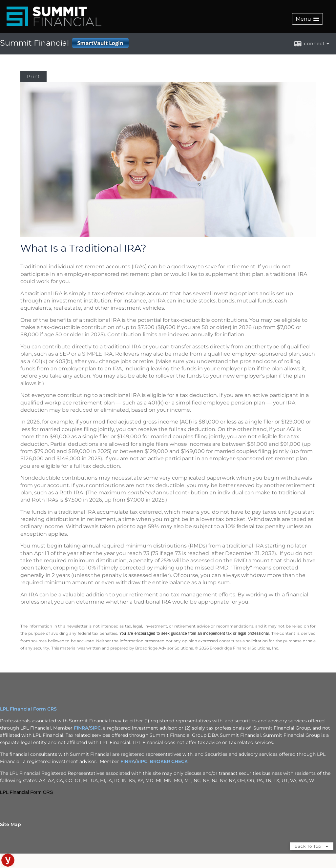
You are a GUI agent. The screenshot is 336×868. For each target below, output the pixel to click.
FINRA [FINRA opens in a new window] (81, 728)
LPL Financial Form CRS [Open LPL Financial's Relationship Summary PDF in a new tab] (28, 709)
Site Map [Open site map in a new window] (10, 824)
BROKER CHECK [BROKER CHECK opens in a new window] (169, 761)
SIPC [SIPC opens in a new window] (95, 728)
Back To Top (312, 846)
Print (33, 76)
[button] (307, 19)
